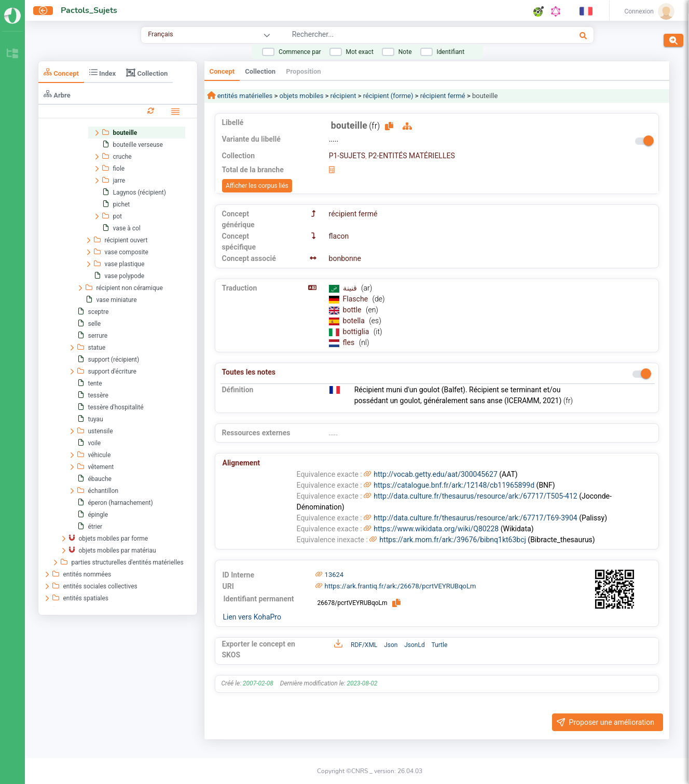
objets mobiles (301, 96)
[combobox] (401, 36)
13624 (334, 575)
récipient (343, 96)
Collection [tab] (147, 73)
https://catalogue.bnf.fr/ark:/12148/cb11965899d (454, 485)
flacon (339, 236)
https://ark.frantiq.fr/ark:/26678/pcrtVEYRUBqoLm (401, 586)
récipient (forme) (388, 96)
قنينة (351, 288)
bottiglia (357, 332)
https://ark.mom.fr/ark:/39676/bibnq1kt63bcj (453, 540)
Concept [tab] (61, 72)
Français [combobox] (160, 34)
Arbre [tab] (57, 94)
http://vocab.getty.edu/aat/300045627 (436, 474)
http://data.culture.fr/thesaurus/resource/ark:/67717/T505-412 (475, 496)
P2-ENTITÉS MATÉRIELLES (412, 156)
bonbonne (345, 258)
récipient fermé (443, 96)
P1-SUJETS (347, 156)
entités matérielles (244, 96)
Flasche (356, 299)
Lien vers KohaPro (252, 617)
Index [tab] (102, 72)
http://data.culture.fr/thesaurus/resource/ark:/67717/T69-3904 (475, 518)
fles (350, 342)
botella (355, 321)
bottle (353, 310)
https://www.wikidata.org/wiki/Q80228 (436, 529)
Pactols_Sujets (89, 10)
